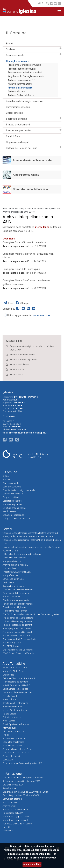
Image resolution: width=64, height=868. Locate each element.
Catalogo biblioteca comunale (17, 593)
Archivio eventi (9, 806)
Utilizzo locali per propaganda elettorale (22, 554)
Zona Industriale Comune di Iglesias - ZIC (23, 763)
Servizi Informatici (11, 756)
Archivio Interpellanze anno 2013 (18, 212)
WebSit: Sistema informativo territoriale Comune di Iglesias (31, 614)
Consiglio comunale (17, 61)
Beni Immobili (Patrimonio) (15, 703)
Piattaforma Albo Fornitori (15, 611)
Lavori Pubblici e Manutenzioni (17, 692)
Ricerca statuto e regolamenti (24, 360)
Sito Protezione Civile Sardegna (18, 650)
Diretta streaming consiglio (16, 600)
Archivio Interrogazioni (20, 84)
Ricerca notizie (17, 369)
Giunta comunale (15, 55)
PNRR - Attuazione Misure (15, 668)
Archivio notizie (10, 802)
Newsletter (8, 831)
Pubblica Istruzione (12, 717)
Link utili (6, 827)
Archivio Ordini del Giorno (21, 95)
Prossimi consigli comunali (22, 69)
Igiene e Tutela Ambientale (15, 710)
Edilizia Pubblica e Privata (15, 689)
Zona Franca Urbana (13, 746)
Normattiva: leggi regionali (15, 820)
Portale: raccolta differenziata (17, 636)
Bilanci (9, 44)
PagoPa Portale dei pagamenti (17, 625)
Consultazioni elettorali (13, 742)
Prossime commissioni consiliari (25, 73)
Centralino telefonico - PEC (15, 558)
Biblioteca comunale (12, 707)
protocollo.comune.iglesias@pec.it (28, 433)
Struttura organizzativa (19, 131)
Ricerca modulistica (19, 365)
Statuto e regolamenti (18, 125)
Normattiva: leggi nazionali (16, 817)
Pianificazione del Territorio (15, 682)
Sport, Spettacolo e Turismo (16, 724)
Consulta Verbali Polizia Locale (17, 589)
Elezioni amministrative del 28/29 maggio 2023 (25, 792)
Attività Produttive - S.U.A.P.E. (16, 685)
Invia (9, 303)
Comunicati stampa (12, 799)
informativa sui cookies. (43, 858)
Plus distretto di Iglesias (14, 607)
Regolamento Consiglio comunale (26, 76)
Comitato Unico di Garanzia (30, 189)
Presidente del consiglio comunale (24, 101)
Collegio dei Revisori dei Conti (22, 148)
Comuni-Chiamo (10, 568)
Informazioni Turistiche (13, 731)
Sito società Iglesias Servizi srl (17, 632)
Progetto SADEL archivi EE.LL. (17, 572)
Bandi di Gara (13, 136)
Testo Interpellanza (14, 246)
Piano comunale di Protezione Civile (19, 639)
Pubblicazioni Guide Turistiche (17, 824)
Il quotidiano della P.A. (13, 813)
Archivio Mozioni (17, 92)
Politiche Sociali (10, 696)
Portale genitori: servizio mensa (18, 604)
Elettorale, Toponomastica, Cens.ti (19, 678)
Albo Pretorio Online (26, 175)
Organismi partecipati (18, 142)
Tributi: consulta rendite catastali (19, 618)
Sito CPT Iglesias (11, 646)
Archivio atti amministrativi (16, 565)
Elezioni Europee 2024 (13, 785)
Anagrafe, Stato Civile (13, 671)
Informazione (12, 774)
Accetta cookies (32, 864)
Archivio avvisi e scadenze (15, 810)
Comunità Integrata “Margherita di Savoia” (23, 778)
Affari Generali (10, 721)
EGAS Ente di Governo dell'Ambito (18, 653)
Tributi (6, 735)
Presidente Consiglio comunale (24, 65)
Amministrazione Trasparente (32, 160)
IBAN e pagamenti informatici (17, 628)
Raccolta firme (9, 788)
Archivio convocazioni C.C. (22, 80)
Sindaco (10, 49)
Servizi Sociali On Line (13, 579)
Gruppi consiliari (14, 113)
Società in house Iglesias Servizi (18, 749)
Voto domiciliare (10, 551)
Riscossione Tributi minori (15, 738)
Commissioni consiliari (18, 107)
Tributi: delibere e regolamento (17, 621)
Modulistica (8, 582)
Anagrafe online (10, 575)
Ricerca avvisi (17, 375)
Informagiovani (10, 728)
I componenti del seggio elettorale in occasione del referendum (32, 547)
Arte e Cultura (9, 699)
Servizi (7, 529)
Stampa (23, 303)
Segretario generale (17, 119)
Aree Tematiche (14, 663)
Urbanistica (8, 675)
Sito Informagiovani (12, 643)
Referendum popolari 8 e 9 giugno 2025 (21, 781)
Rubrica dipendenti (12, 597)
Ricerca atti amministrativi (22, 355)
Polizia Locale (9, 714)
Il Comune (16, 33)
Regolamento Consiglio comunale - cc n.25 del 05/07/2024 (32, 348)
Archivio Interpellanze (20, 88)
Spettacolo (8, 760)
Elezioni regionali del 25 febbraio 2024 (21, 795)
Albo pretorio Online (12, 561)
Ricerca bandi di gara (13, 586)
